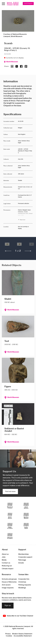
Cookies (9, 636)
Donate (21, 563)
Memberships (24, 554)
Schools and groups (9, 579)
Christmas (22, 582)
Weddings (22, 588)
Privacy (8, 634)
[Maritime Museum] (26, 516)
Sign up (8, 606)
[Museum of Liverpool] (10, 506)
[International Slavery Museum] (10, 516)
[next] (28, 251)
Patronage (22, 560)
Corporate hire (24, 579)
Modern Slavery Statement (22, 634)
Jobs (4, 557)
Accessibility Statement (23, 636)
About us (5, 554)
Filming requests (25, 585)
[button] (7, 245)
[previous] (8, 251)
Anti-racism (6, 585)
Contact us (6, 563)
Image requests (8, 588)
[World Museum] (26, 506)
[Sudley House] (26, 526)
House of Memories (9, 582)
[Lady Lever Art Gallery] (10, 536)
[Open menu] (3, 4)
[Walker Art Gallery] (10, 526)
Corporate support (25, 557)
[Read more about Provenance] (25, 215)
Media (4, 560)
